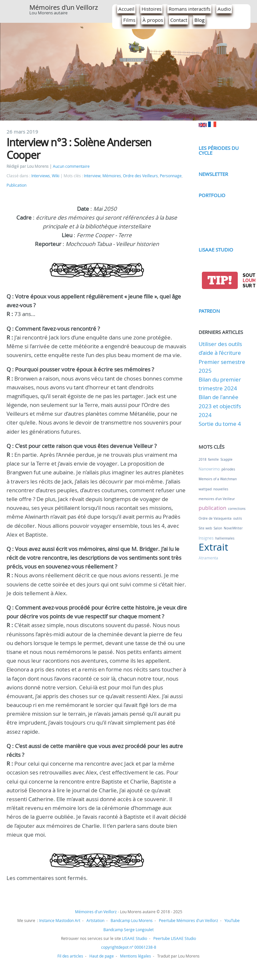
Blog (199, 20)
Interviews (41, 176)
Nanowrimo (209, 469)
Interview (92, 176)
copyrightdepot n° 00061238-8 (129, 947)
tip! (220, 280)
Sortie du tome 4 (220, 424)
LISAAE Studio (216, 250)
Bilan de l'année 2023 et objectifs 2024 (220, 406)
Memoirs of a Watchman (218, 479)
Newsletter (213, 174)
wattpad (205, 489)
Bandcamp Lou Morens (132, 920)
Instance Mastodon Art (60, 920)
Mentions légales (136, 956)
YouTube (232, 920)
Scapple (227, 460)
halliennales (225, 538)
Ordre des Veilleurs (140, 176)
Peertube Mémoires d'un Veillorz (189, 920)
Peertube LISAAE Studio (175, 938)
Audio (224, 9)
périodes (228, 469)
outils (238, 519)
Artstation (95, 920)
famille (213, 460)
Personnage (171, 176)
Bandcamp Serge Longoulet (128, 930)
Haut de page (102, 956)
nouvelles (221, 489)
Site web (205, 528)
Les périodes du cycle (219, 150)
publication (212, 508)
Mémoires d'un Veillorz (64, 7)
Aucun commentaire (71, 166)
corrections (237, 509)
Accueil (126, 9)
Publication (16, 185)
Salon (218, 528)
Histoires (151, 9)
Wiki (56, 176)
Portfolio (212, 195)
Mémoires (112, 176)
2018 (203, 460)
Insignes (206, 538)
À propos (153, 20)
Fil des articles (70, 956)
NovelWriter (233, 528)
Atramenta (208, 558)
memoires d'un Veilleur (217, 499)
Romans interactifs (189, 9)
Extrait (213, 547)
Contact (179, 20)
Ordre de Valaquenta (215, 519)
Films (129, 20)
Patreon (209, 311)
